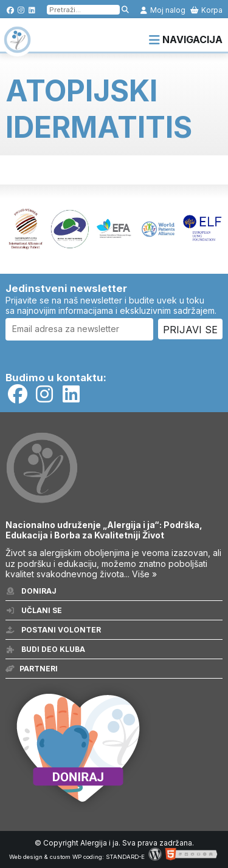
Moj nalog (162, 10)
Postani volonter (53, 630)
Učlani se (34, 610)
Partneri (32, 669)
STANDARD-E (125, 857)
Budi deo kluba (45, 649)
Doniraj (31, 591)
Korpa (206, 10)
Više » (144, 574)
